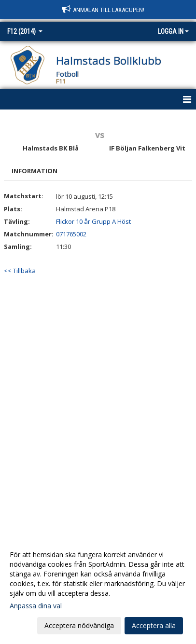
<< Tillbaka (20, 271)
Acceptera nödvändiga (79, 625)
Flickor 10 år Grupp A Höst (93, 221)
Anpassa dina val (36, 606)
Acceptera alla (154, 625)
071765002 (71, 234)
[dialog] (98, 590)
